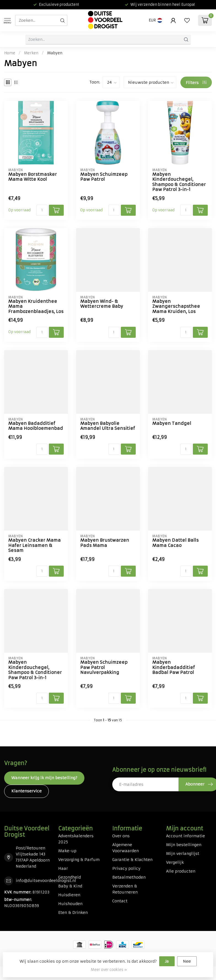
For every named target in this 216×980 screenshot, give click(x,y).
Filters (196, 83)
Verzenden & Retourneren (125, 889)
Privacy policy (126, 868)
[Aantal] (42, 210)
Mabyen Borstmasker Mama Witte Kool (33, 177)
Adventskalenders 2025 (76, 839)
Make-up (67, 851)
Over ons (121, 836)
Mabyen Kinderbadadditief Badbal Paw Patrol (174, 667)
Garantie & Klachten (132, 860)
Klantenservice (26, 791)
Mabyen (55, 53)
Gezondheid (70, 877)
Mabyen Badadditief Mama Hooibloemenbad (36, 426)
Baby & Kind (70, 886)
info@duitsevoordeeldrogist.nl (46, 881)
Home (10, 53)
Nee (187, 961)
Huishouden (70, 904)
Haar (63, 868)
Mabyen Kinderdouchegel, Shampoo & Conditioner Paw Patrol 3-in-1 (179, 182)
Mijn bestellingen (184, 845)
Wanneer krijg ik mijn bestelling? (44, 778)
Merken (31, 53)
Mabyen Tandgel (172, 423)
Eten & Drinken (73, 912)
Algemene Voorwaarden (126, 848)
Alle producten (181, 871)
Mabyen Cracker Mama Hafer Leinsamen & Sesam (34, 545)
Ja (167, 961)
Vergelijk (175, 862)
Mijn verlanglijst (183, 854)
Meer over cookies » (109, 970)
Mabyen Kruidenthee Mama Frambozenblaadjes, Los (36, 307)
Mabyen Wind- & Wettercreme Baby (102, 304)
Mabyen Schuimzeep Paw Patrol (104, 177)
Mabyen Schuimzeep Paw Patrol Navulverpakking (104, 667)
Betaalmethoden (129, 877)
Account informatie (186, 836)
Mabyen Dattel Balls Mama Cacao (175, 543)
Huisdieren (69, 895)
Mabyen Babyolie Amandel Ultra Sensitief (108, 426)
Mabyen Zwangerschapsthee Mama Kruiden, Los (176, 307)
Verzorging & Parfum (79, 860)
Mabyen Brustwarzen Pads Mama (105, 543)
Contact (120, 901)
